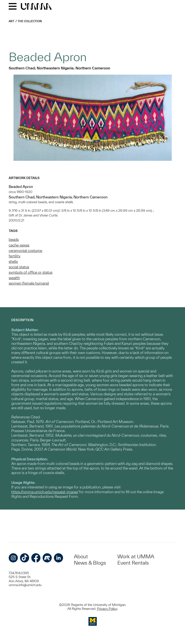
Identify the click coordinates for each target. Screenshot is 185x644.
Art (12, 21)
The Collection (30, 21)
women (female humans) (29, 283)
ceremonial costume (25, 251)
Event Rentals (133, 563)
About (81, 556)
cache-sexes (19, 245)
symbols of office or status (31, 272)
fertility (15, 256)
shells (13, 261)
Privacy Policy (107, 609)
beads (14, 239)
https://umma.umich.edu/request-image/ (45, 492)
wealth (14, 278)
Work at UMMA (136, 556)
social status (19, 267)
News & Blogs (90, 563)
